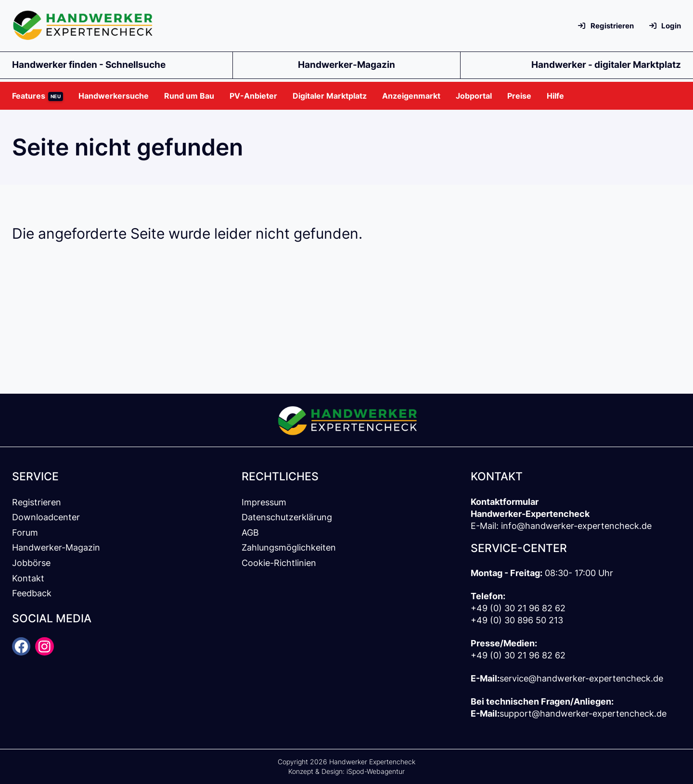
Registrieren (606, 26)
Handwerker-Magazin (346, 65)
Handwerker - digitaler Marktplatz (606, 65)
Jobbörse (31, 563)
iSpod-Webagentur (376, 771)
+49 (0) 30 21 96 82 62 (518, 608)
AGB (250, 533)
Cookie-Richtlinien (279, 563)
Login (665, 26)
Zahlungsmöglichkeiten (289, 547)
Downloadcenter (46, 517)
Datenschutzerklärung (287, 517)
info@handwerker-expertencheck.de (576, 526)
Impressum (264, 502)
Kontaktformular (505, 502)
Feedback (32, 593)
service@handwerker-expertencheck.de (581, 678)
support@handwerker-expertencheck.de (583, 713)
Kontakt (28, 578)
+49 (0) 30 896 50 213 (517, 620)
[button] (41, 96)
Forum (25, 533)
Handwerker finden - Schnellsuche (89, 65)
